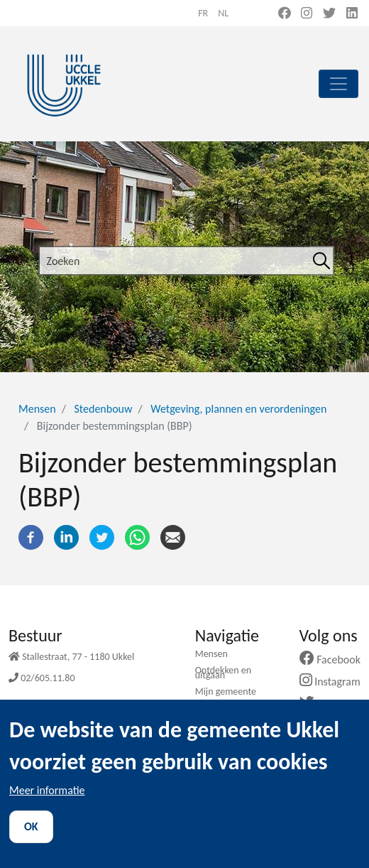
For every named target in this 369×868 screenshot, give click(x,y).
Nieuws (210, 708)
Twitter (330, 704)
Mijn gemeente (226, 691)
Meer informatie (47, 806)
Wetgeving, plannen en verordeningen (238, 409)
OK (31, 842)
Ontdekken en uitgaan (223, 673)
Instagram (335, 682)
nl (223, 13)
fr (203, 13)
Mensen (37, 409)
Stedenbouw (103, 409)
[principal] (338, 84)
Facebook (336, 660)
